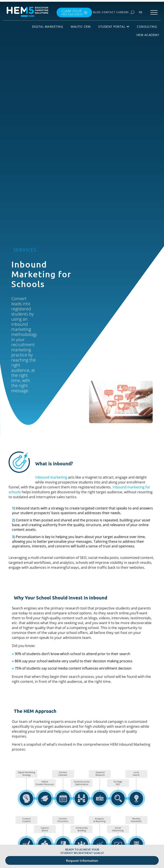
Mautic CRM (81, 27)
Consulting (147, 27)
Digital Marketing (48, 27)
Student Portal (114, 27)
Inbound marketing (51, 477)
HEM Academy (148, 35)
